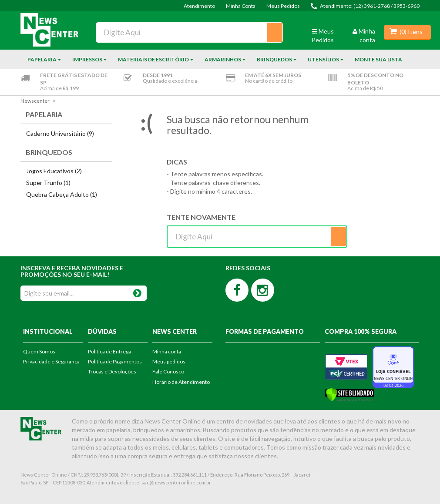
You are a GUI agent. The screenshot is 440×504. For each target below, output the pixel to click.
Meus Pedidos (283, 6)
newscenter (35, 101)
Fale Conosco (168, 371)
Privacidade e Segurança (51, 361)
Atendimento (199, 6)
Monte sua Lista (378, 59)
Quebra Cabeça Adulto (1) (62, 194)
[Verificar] (350, 394)
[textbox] (189, 32)
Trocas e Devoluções (112, 371)
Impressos (87, 59)
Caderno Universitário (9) (60, 133)
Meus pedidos (169, 361)
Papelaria (42, 59)
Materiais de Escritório (153, 59)
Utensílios (323, 59)
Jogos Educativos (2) (54, 171)
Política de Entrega (109, 351)
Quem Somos (39, 351)
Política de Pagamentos (115, 361)
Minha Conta (241, 6)
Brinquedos (274, 59)
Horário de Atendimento (181, 382)
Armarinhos (223, 59)
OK (138, 291)
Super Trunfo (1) (48, 183)
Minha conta (167, 351)
